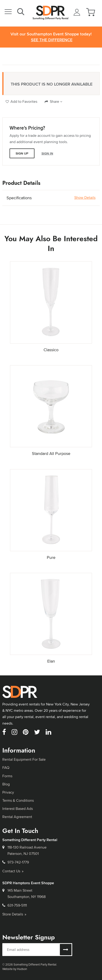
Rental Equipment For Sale (24, 759)
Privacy (8, 792)
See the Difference (52, 40)
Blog (6, 784)
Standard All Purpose (51, 453)
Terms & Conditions (18, 800)
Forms (7, 776)
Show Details (85, 198)
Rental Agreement (17, 817)
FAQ (6, 768)
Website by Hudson (15, 969)
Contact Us (13, 871)
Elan (51, 661)
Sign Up (22, 153)
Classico (51, 350)
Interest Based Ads (18, 809)
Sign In (47, 153)
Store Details (14, 914)
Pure (51, 557)
